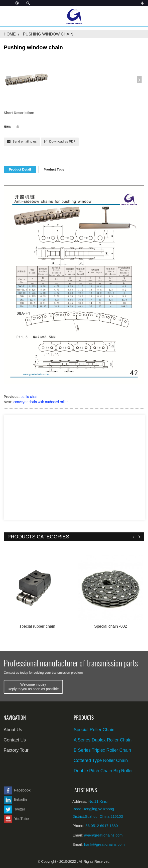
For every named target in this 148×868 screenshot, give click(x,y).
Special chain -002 (111, 626)
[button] (9, 80)
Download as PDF (62, 141)
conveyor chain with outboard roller (41, 402)
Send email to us (25, 141)
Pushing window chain (48, 34)
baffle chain (30, 397)
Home (10, 34)
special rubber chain (37, 626)
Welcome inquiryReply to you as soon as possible (58, 687)
